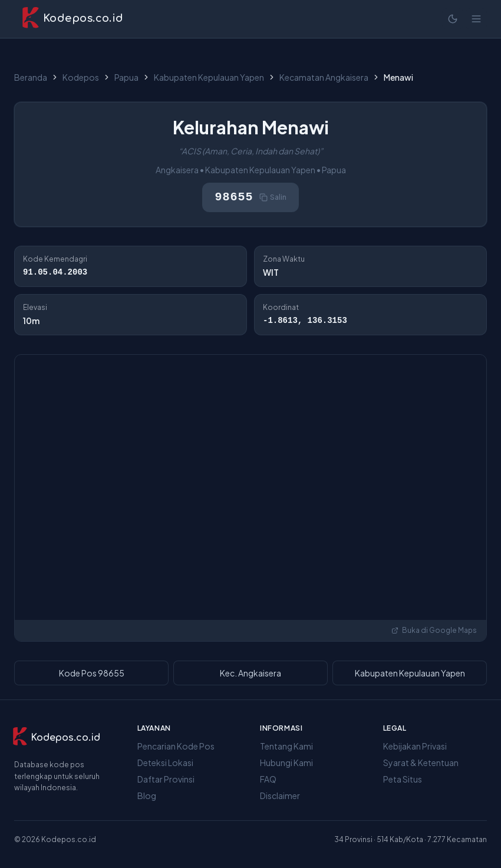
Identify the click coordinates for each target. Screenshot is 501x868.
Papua (126, 77)
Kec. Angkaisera (250, 673)
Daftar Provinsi (166, 779)
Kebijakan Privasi (415, 746)
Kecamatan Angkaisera (324, 77)
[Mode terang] (453, 19)
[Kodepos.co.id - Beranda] (72, 19)
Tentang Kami (286, 746)
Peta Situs (403, 779)
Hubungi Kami (286, 763)
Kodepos (81, 77)
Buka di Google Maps (434, 630)
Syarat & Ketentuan (421, 763)
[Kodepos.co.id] (56, 738)
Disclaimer (280, 796)
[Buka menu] (476, 19)
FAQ (268, 779)
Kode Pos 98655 (92, 673)
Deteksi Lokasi (165, 763)
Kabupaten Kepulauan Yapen (209, 77)
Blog (147, 796)
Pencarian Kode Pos (176, 746)
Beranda (31, 77)
